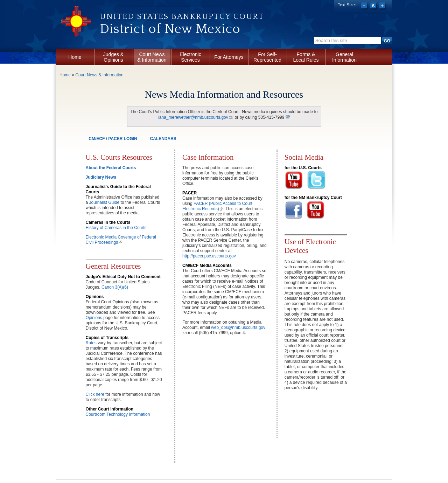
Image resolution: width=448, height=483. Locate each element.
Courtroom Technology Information (118, 414)
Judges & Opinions (113, 57)
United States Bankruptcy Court (182, 16)
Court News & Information (152, 57)
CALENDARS (163, 139)
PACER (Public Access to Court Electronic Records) (217, 206)
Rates (91, 343)
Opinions (94, 318)
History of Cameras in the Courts (116, 228)
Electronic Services (190, 57)
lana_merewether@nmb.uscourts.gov (195, 117)
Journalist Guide (104, 202)
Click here (96, 394)
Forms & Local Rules (306, 57)
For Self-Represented (267, 57)
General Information (344, 57)
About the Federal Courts (111, 168)
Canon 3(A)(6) (115, 287)
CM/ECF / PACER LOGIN (113, 139)
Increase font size (383, 6)
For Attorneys (229, 57)
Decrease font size (365, 6)
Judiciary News (101, 177)
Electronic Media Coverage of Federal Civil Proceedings (121, 240)
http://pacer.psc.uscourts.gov (209, 256)
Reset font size (374, 6)
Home (75, 57)
